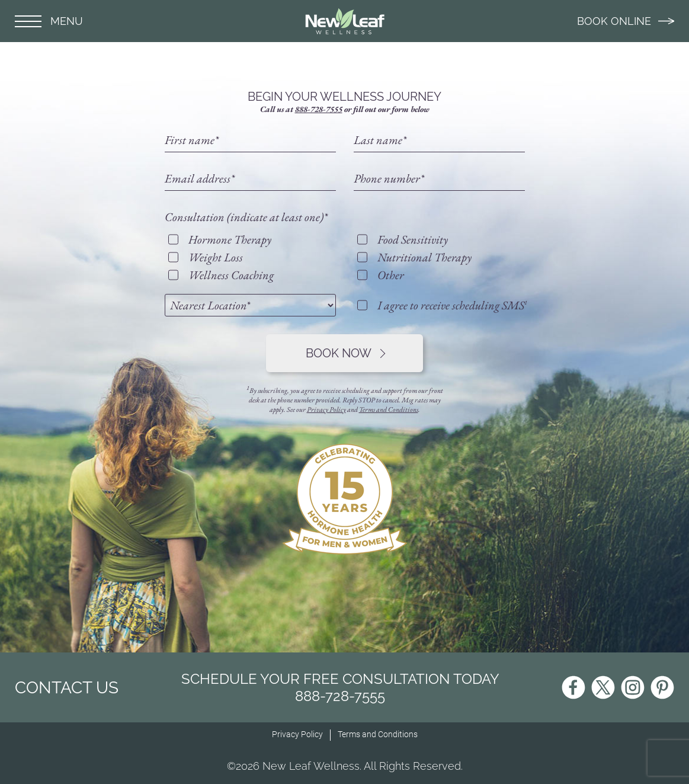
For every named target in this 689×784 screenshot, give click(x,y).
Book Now (345, 353)
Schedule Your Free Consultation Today (340, 687)
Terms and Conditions (389, 409)
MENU (49, 21)
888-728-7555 (319, 109)
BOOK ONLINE (626, 21)
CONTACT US (67, 688)
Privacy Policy (326, 409)
